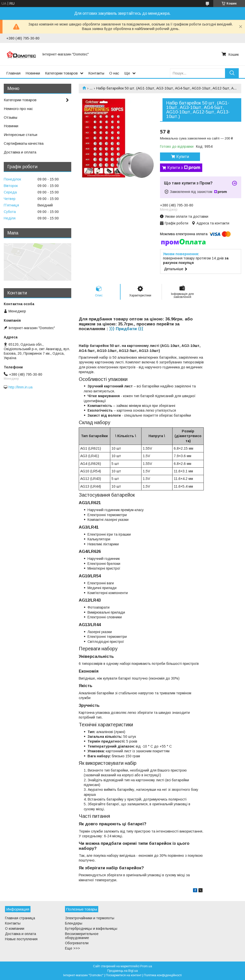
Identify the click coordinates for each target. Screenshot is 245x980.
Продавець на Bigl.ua (122, 971)
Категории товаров (61, 73)
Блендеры (74, 923)
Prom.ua (146, 966)
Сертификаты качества (24, 143)
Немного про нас (18, 109)
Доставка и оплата (20, 152)
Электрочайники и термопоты (90, 918)
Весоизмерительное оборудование (82, 936)
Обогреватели (77, 943)
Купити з (184, 168)
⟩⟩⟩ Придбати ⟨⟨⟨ (126, 329)
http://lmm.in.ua (20, 387)
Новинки (33, 73)
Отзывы (10, 117)
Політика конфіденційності (163, 975)
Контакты (96, 73)
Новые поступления (21, 939)
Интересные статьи (20, 135)
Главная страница (20, 918)
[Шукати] (232, 73)
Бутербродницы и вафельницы (91, 929)
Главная (13, 73)
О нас (114, 73)
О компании (15, 929)
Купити (183, 157)
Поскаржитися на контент (124, 975)
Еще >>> (72, 948)
